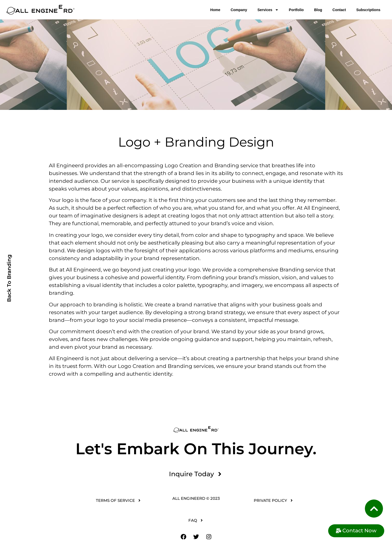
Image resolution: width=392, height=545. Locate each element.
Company (239, 10)
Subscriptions (368, 10)
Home (215, 10)
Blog (318, 10)
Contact (339, 10)
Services (268, 10)
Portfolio (296, 10)
